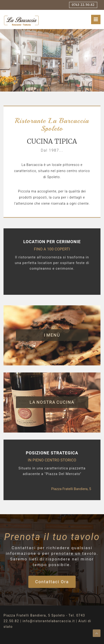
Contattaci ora (52, 582)
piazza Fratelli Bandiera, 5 (71, 489)
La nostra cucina (52, 402)
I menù (52, 335)
